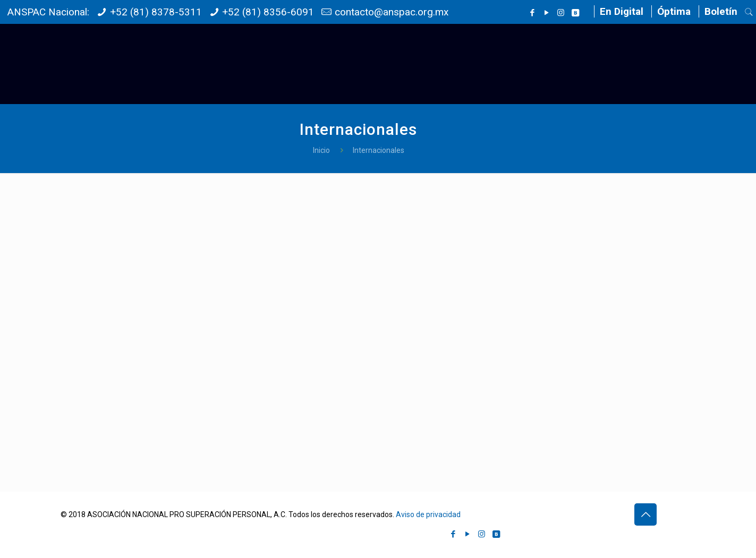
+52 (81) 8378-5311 (156, 12)
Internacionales (379, 150)
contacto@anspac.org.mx (392, 12)
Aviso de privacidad (428, 514)
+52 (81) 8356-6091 (268, 12)
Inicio (321, 150)
